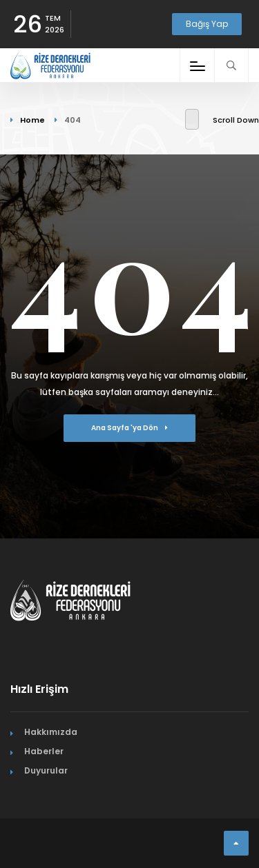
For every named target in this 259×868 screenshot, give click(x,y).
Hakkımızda (51, 732)
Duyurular (46, 770)
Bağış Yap (207, 24)
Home (32, 120)
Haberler (44, 751)
